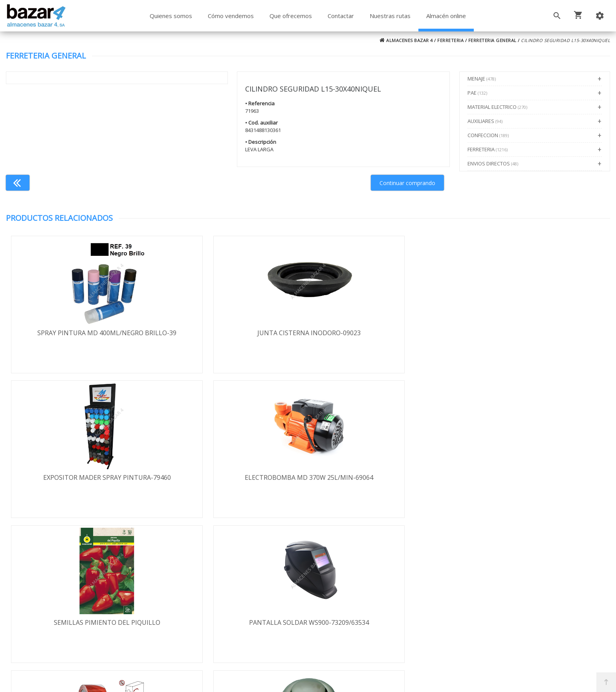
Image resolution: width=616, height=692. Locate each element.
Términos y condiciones (71, 574)
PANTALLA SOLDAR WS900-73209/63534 (232, 478)
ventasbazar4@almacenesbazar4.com (474, 614)
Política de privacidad (67, 597)
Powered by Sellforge (412, 679)
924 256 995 (436, 591)
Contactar (341, 16)
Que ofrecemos (291, 16)
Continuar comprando (407, 183)
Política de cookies (63, 619)
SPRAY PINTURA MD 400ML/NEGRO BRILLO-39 (81, 337)
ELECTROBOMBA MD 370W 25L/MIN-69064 (534, 333)
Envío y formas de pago (71, 585)
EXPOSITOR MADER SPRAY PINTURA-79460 (384, 333)
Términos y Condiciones (329, 652)
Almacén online (446, 16)
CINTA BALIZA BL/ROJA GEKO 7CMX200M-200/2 (383, 483)
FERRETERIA (450, 40)
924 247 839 (436, 603)
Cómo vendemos (231, 16)
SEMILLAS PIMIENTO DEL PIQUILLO (82, 478)
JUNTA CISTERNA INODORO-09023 (232, 333)
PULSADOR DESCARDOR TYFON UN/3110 (535, 478)
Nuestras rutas (390, 16)
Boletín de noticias (308, 618)
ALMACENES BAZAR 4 (406, 40)
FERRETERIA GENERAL (492, 40)
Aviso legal (52, 608)
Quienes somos (171, 16)
